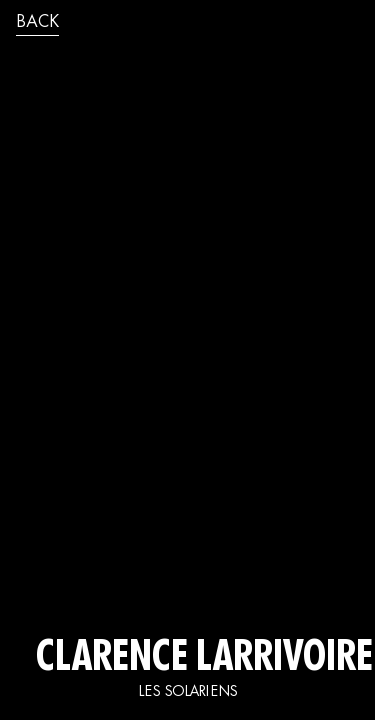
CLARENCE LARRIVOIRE (187, 660)
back (37, 23)
